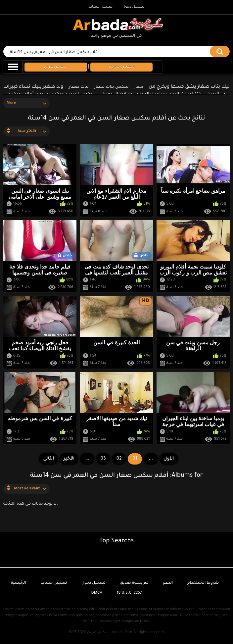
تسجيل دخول (133, 7)
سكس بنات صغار (112, 87)
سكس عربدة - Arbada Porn (110, 632)
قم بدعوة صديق (134, 583)
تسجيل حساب (101, 7)
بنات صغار (79, 87)
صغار (139, 87)
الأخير (69, 459)
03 (103, 459)
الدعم (168, 583)
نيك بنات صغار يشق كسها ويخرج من (189, 87)
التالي (48, 459)
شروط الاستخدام (203, 583)
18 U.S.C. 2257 (129, 593)
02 (119, 459)
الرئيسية (19, 583)
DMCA (97, 593)
